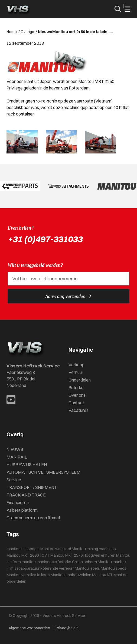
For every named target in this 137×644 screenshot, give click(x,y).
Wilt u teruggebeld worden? (35, 265)
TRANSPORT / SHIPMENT (32, 487)
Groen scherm (84, 562)
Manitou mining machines (94, 549)
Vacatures (79, 410)
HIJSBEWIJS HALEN (27, 464)
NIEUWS (15, 449)
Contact (76, 403)
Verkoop (76, 365)
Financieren (18, 502)
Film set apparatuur (23, 568)
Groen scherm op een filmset (33, 518)
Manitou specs (114, 568)
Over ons (77, 395)
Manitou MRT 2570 (66, 555)
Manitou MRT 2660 (23, 555)
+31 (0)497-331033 (45, 239)
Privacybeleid (67, 628)
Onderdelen (80, 380)
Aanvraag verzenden (68, 296)
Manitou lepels (87, 568)
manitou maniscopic (39, 562)
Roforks (76, 387)
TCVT (45, 555)
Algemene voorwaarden (29, 628)
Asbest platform (22, 510)
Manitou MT (102, 575)
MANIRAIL (17, 457)
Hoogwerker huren (99, 555)
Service (14, 480)
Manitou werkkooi (56, 549)
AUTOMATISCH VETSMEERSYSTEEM (43, 472)
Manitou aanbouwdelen (71, 575)
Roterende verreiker (57, 568)
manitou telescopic (23, 549)
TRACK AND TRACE (26, 495)
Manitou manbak (112, 562)
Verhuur (76, 372)
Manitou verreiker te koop (28, 575)
